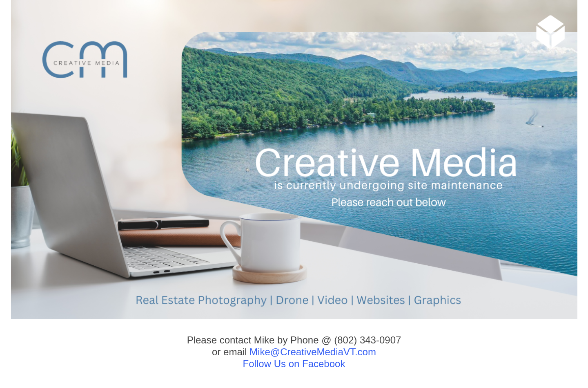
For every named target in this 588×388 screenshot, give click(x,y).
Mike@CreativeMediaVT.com (313, 352)
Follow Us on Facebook (294, 364)
